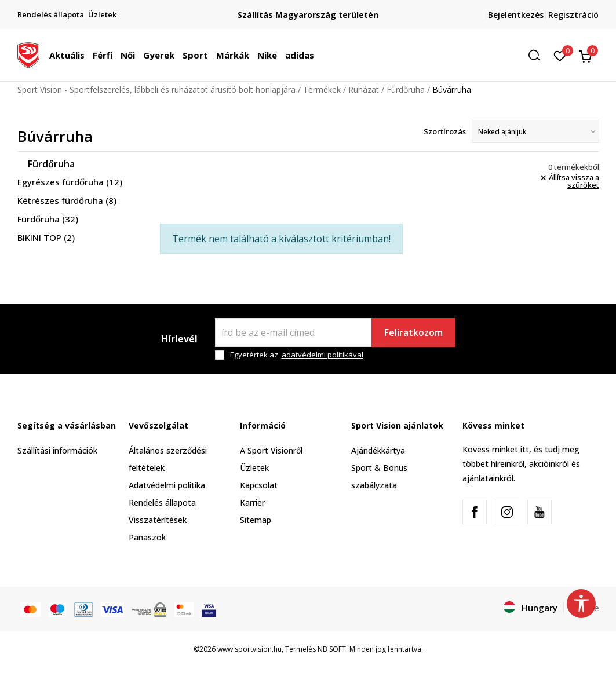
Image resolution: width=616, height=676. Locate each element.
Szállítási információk (57, 450)
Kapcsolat (259, 485)
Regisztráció (573, 15)
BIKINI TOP (46, 237)
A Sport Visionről (271, 450)
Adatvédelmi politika (167, 485)
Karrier (252, 503)
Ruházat (364, 89)
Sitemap (256, 520)
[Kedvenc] (560, 55)
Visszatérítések (158, 520)
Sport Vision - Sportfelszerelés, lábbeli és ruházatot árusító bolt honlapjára (156, 89)
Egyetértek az (297, 355)
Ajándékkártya (378, 450)
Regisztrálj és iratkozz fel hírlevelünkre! (308, 10)
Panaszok (147, 537)
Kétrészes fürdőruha (67, 200)
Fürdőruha (406, 89)
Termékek (322, 89)
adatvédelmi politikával (322, 355)
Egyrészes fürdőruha (70, 182)
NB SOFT (332, 649)
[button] (538, 55)
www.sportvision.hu (249, 649)
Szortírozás (445, 131)
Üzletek (254, 468)
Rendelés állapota (162, 503)
